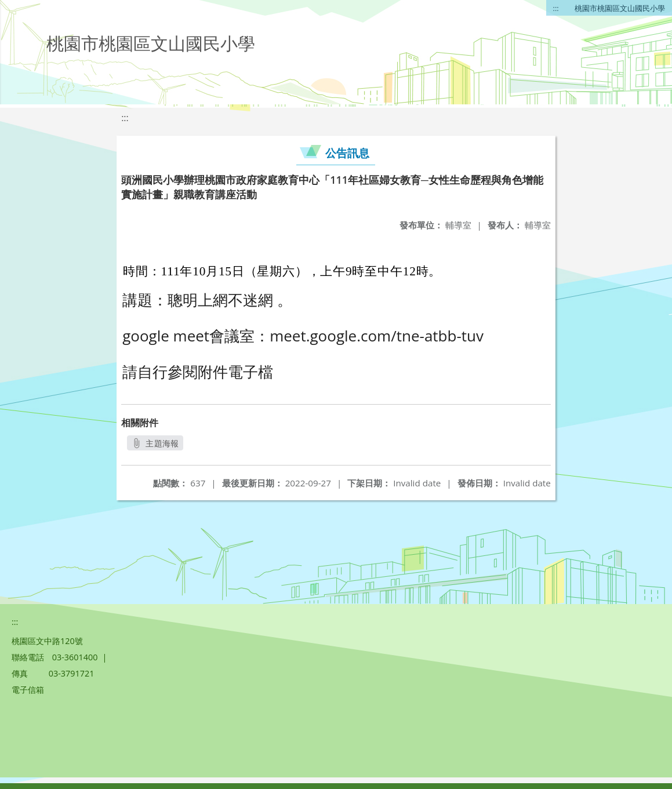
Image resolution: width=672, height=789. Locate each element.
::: (556, 8)
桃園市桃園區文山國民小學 (620, 8)
